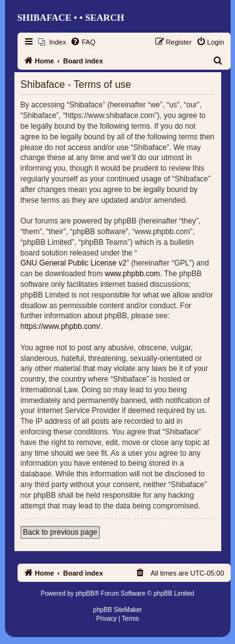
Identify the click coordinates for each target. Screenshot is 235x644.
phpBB (85, 593)
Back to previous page (60, 532)
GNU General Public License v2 (74, 263)
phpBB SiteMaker (118, 610)
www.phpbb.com (132, 274)
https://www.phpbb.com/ (60, 326)
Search (105, 18)
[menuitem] (52, 42)
